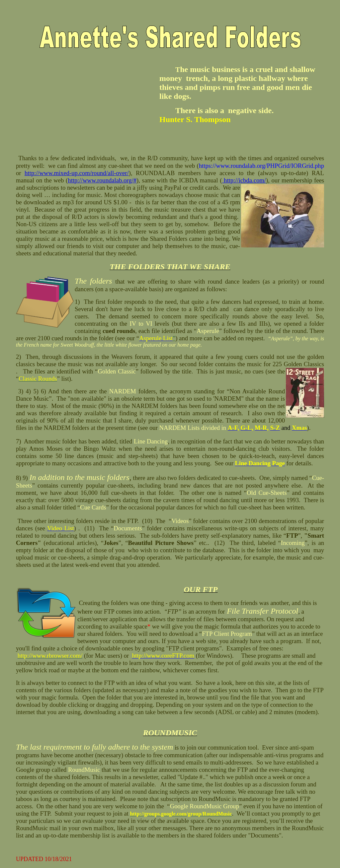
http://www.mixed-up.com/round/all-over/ (77, 173)
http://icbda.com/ (244, 180)
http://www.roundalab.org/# (102, 180)
